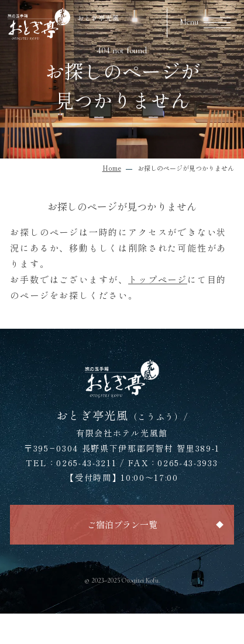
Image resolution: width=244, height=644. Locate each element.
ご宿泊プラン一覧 (122, 524)
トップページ (158, 279)
